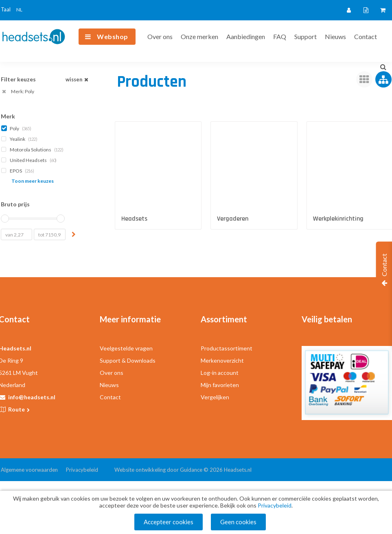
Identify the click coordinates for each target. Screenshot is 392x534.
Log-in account (220, 373)
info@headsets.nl (32, 397)
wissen (78, 80)
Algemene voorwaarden (29, 470)
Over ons (160, 36)
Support (305, 36)
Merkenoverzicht (222, 360)
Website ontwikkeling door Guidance (158, 470)
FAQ (280, 36)
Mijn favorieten (220, 385)
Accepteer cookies (169, 522)
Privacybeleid (82, 470)
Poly (17, 128)
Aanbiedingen (246, 36)
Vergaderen (233, 219)
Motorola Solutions (33, 150)
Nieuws (335, 36)
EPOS (18, 171)
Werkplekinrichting (338, 219)
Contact (366, 36)
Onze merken (199, 36)
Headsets (134, 219)
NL (19, 10)
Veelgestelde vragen (126, 348)
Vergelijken (215, 397)
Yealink (20, 139)
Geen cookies (238, 522)
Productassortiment (227, 348)
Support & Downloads (128, 360)
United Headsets (30, 160)
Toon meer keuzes (33, 181)
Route (20, 409)
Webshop (113, 36)
